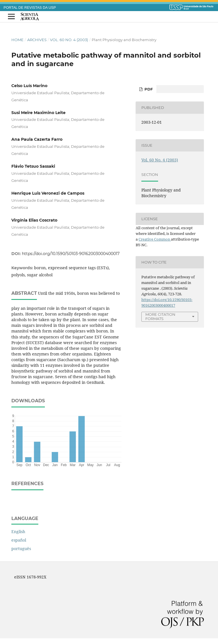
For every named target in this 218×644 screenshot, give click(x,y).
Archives (37, 40)
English (18, 532)
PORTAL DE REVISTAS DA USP (30, 8)
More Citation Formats (160, 316)
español (19, 540)
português (21, 549)
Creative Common (155, 239)
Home (17, 40)
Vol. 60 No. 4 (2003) (69, 40)
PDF (148, 89)
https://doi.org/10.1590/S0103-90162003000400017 (71, 254)
